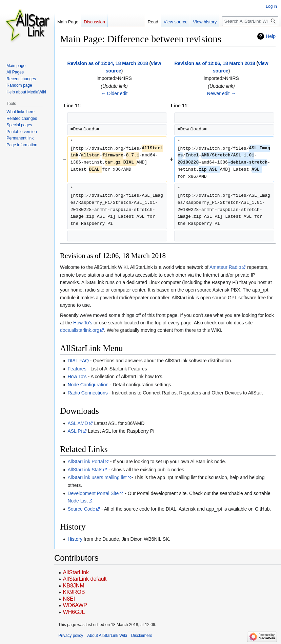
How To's (83, 323)
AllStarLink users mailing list (97, 477)
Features (77, 369)
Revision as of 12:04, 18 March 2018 (107, 63)
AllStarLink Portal (86, 461)
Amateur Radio (225, 267)
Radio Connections (87, 393)
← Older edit (114, 93)
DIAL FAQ (78, 361)
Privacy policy (71, 636)
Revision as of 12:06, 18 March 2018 (215, 63)
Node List (77, 501)
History (75, 539)
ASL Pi (75, 431)
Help (271, 36)
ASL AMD (78, 423)
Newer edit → (222, 93)
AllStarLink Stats (85, 470)
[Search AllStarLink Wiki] (250, 21)
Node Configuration (88, 385)
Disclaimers (142, 636)
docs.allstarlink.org (80, 330)
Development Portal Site (93, 493)
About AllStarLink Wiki (107, 636)
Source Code (81, 509)
